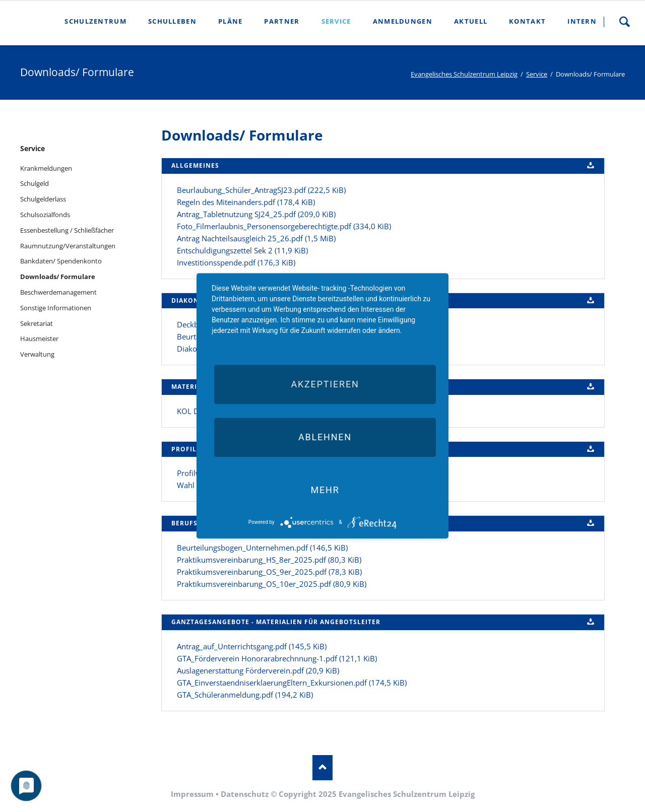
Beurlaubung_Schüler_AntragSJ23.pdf (261, 190)
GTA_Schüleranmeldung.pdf (245, 695)
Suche (624, 22)
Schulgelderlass (43, 199)
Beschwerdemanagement (58, 292)
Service (537, 74)
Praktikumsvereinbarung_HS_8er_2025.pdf (269, 560)
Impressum (192, 794)
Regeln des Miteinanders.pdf (246, 202)
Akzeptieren (325, 384)
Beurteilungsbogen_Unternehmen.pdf (262, 548)
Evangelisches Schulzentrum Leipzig (464, 74)
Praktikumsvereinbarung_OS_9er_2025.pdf (269, 572)
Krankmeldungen (46, 168)
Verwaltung (37, 354)
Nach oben (322, 768)
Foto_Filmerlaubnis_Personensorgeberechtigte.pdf (284, 226)
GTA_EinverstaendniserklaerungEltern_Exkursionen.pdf (292, 683)
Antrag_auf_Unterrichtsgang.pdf (252, 646)
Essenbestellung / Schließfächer (67, 230)
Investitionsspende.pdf (236, 262)
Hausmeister (39, 339)
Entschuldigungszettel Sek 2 (242, 250)
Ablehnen (325, 437)
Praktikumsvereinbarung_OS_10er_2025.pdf (272, 584)
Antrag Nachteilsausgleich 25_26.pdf (256, 238)
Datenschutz (245, 794)
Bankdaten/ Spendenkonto (61, 261)
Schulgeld (35, 183)
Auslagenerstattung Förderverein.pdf (258, 670)
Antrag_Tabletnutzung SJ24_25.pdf (256, 214)
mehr (325, 490)
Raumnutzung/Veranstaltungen (68, 246)
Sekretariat (37, 323)
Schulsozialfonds (45, 215)
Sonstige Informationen (56, 308)
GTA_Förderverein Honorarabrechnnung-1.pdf (277, 658)
